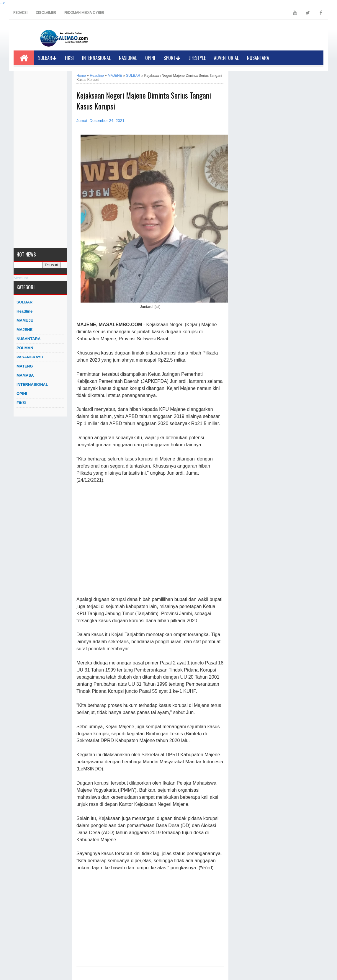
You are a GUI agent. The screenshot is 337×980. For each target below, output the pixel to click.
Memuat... (22, 278)
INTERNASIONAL (96, 58)
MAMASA (25, 375)
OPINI (150, 58)
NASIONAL (128, 58)
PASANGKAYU (30, 357)
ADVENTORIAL (226, 58)
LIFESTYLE (197, 58)
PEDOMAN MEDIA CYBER (84, 13)
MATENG (25, 366)
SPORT (172, 58)
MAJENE (24, 330)
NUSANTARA (258, 58)
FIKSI (69, 58)
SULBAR (47, 58)
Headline (24, 311)
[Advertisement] (40, 160)
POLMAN (25, 348)
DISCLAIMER (46, 13)
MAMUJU (25, 320)
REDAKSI (20, 13)
